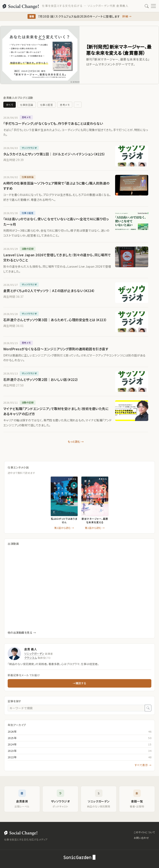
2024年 (12, 744)
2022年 (12, 757)
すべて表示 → (143, 765)
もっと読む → (76, 442)
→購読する (79, 683)
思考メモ (65, 105)
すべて (10, 105)
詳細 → (127, 16)
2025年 (12, 738)
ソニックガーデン (34, 654)
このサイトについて (144, 832)
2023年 (12, 751)
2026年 (12, 731)
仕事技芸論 (26, 105)
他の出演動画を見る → (22, 633)
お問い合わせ (141, 838)
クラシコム (31, 658)
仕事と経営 (46, 105)
